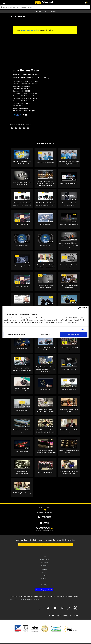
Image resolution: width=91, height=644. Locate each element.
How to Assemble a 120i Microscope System (69, 204)
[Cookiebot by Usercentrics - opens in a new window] (79, 308)
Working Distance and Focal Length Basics (69, 286)
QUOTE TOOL (43, 528)
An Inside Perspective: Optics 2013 (69, 431)
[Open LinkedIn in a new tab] (62, 609)
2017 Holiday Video (45, 390)
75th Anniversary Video (69, 390)
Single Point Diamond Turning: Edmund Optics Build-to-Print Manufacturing (45, 369)
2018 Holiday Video (22, 348)
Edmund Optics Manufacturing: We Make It (69, 452)
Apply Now (43, 590)
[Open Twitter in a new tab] (48, 609)
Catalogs (44, 585)
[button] (26, 115)
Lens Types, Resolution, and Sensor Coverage (45, 286)
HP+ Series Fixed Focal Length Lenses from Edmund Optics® (22, 204)
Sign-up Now (45, 545)
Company (44, 556)
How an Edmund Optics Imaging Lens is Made (22, 390)
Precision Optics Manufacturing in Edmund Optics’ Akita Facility (69, 163)
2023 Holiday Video (45, 225)
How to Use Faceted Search (69, 183)
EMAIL (44, 523)
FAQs (44, 576)
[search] (45, 7)
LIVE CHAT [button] (44, 517)
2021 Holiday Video (22, 245)
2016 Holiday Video (22, 410)
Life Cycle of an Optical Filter (45, 163)
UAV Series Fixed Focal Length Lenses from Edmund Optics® (45, 204)
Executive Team (44, 559)
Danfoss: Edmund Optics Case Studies (45, 348)
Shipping (44, 569)
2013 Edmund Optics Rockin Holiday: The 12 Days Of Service (45, 431)
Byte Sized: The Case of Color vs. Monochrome (22, 183)
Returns (44, 573)
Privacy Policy (14, 599)
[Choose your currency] (46, 12)
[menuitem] (4, 3)
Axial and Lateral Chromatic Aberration (69, 266)
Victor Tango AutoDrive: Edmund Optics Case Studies (22, 369)
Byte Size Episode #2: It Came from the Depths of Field (22, 163)
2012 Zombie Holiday (22, 452)
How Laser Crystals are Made (69, 225)
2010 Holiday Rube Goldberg (22, 493)
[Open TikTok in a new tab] (75, 609)
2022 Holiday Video (45, 245)
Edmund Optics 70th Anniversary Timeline (22, 472)
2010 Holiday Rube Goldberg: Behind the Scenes (69, 472)
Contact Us (53, 12)
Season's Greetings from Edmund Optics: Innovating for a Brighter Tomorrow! (45, 183)
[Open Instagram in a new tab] (69, 609)
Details (82, 329)
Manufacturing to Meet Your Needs (22, 431)
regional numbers (47, 512)
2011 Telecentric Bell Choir (45, 472)
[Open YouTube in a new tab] (55, 609)
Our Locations (44, 562)
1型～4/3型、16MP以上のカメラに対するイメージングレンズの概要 (69, 245)
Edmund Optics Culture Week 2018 (69, 348)
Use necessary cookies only (17, 334)
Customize (46, 334)
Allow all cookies (74, 334)
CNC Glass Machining (69, 369)
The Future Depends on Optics (22, 266)
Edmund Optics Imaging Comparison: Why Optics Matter (45, 452)
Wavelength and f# (22, 225)
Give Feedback (44, 579)
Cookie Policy (23, 599)
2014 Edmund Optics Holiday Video (69, 410)
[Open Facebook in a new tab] (41, 609)
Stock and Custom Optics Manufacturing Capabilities (45, 410)
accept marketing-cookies (30, 30)
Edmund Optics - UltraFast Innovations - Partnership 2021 (45, 266)
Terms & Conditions (34, 599)
